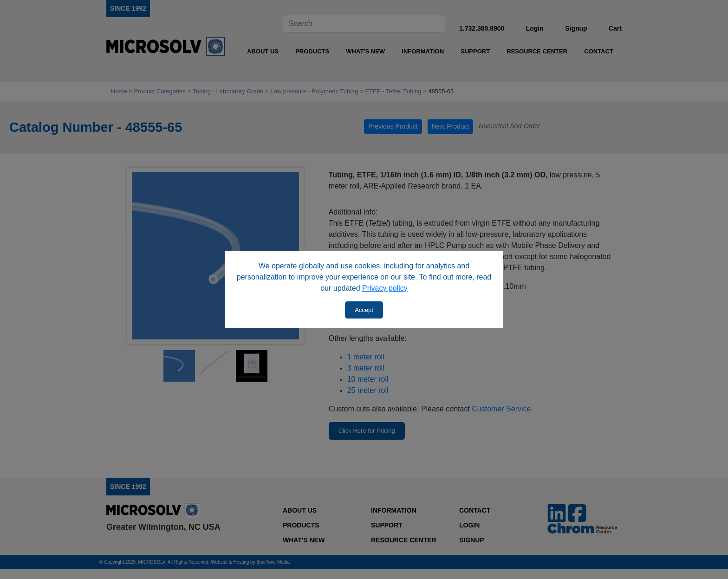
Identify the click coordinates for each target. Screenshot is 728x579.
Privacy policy (385, 288)
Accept (364, 310)
